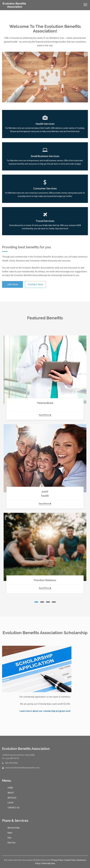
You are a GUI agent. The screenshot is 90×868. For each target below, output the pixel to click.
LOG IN (10, 803)
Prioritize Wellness (45, 580)
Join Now (13, 284)
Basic (10, 833)
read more (45, 415)
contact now (35, 284)
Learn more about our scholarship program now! (45, 711)
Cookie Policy (70, 860)
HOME (10, 788)
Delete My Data (48, 863)
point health (45, 494)
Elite (9, 838)
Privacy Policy (57, 860)
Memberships (14, 828)
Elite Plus (12, 843)
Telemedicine (45, 405)
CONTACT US (14, 808)
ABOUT (11, 793)
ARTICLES (12, 798)
